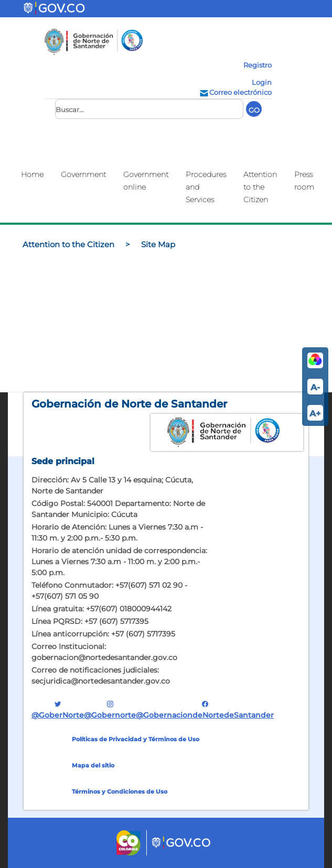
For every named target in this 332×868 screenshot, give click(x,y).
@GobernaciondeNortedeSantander (205, 710)
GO (254, 110)
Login (262, 82)
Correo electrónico (235, 92)
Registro (258, 65)
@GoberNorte (58, 710)
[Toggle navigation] (112, 9)
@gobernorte (110, 710)
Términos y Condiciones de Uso (120, 792)
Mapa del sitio (93, 765)
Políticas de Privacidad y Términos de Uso (136, 739)
